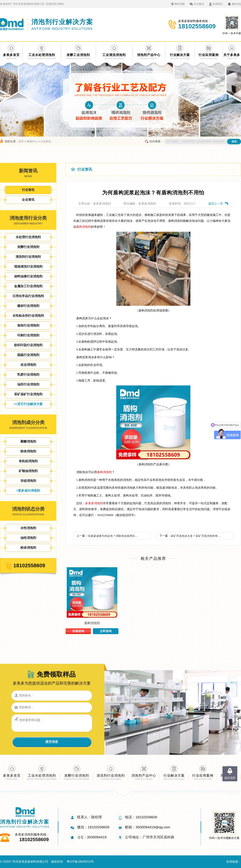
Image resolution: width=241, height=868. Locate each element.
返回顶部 (230, 778)
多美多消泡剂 (94, 503)
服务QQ (236, 4)
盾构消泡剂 (84, 227)
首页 (21, 141)
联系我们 (218, 4)
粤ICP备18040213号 (80, 862)
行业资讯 (46, 141)
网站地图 (180, 4)
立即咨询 (106, 631)
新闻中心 (32, 141)
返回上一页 (216, 204)
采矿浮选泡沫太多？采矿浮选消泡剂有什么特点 (197, 536)
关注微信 (199, 4)
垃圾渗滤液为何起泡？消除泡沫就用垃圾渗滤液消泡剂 (114, 536)
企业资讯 (28, 200)
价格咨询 (78, 631)
